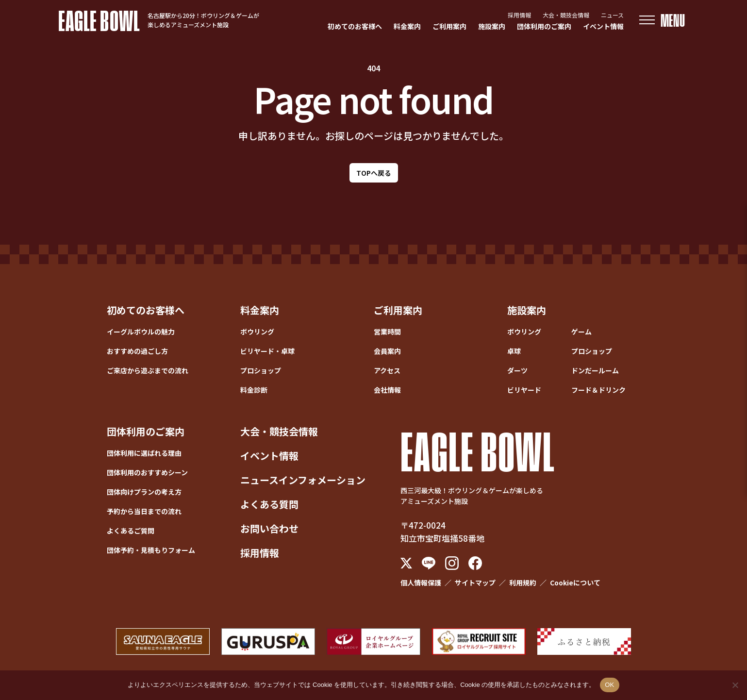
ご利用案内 (449, 26)
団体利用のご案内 (544, 26)
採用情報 (519, 15)
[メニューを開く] (662, 20)
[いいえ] (735, 685)
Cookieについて (575, 583)
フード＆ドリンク (598, 390)
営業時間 (387, 332)
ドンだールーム (595, 370)
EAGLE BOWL (99, 20)
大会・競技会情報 (566, 15)
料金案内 (407, 26)
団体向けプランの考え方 (144, 492)
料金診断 (254, 390)
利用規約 (523, 583)
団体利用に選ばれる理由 (144, 453)
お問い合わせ (269, 528)
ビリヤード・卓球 (267, 351)
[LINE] (429, 563)
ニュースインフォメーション (303, 480)
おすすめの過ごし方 (137, 351)
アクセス (387, 370)
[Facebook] (475, 563)
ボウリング (257, 332)
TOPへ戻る (374, 173)
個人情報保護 (421, 583)
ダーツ (517, 370)
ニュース (612, 15)
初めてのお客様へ (355, 26)
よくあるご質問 (131, 531)
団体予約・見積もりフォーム (151, 550)
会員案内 (387, 351)
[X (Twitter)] (406, 563)
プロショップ (261, 370)
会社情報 (387, 390)
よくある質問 (269, 504)
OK (609, 685)
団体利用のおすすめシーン (147, 472)
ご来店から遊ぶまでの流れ (148, 370)
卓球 (514, 351)
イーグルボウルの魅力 (141, 332)
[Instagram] (452, 563)
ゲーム (581, 332)
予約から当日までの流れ (144, 511)
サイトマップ (475, 583)
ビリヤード (524, 390)
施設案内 (492, 26)
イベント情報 (603, 26)
